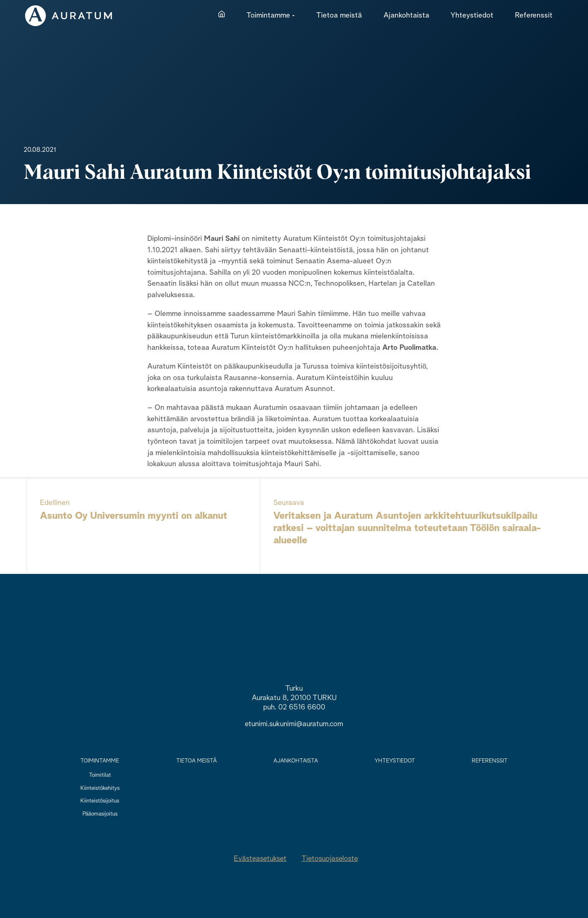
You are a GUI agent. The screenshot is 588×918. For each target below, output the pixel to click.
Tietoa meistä (196, 761)
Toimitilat (100, 775)
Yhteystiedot (395, 761)
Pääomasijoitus (100, 814)
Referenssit (490, 761)
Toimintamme (100, 761)
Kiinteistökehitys (100, 788)
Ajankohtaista (296, 761)
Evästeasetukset (260, 859)
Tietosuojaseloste (330, 859)
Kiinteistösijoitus (100, 801)
